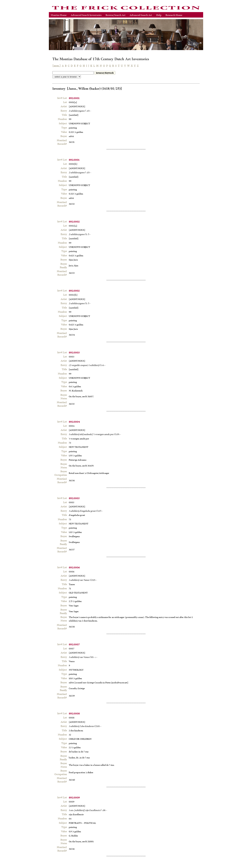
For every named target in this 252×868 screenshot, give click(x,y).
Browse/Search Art (116, 15)
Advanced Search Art (141, 15)
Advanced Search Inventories (86, 15)
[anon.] (56, 66)
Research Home (174, 15)
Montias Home (59, 15)
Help (159, 15)
